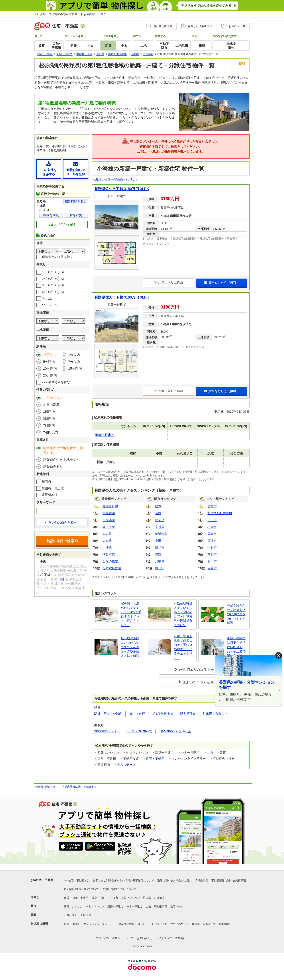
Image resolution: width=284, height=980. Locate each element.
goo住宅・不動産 (42, 880)
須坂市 (212, 541)
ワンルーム (50, 305)
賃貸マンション (130, 898)
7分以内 (74, 362)
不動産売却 (71, 915)
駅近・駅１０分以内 (108, 714)
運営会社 (180, 938)
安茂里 (160, 527)
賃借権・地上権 (53, 488)
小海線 (107, 548)
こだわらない (53, 398)
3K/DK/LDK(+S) (53, 285)
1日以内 (49, 411)
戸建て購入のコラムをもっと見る (205, 670)
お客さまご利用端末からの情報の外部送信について (123, 880)
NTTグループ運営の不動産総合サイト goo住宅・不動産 (70, 14)
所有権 (47, 482)
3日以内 (49, 418)
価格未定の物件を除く (57, 257)
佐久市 (212, 534)
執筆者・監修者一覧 (204, 924)
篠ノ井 (160, 548)
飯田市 (212, 561)
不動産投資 (160, 906)
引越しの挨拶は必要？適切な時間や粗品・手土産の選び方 (236, 647)
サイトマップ (164, 938)
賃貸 (67, 898)
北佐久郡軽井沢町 (220, 513)
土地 (210, 753)
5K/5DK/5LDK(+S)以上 (175, 731)
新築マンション (73, 906)
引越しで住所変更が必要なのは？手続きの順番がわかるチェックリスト (183, 647)
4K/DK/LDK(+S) (53, 292)
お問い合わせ (145, 938)
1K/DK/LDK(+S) (53, 272)
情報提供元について (47, 787)
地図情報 (224, 924)
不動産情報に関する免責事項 (79, 787)
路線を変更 (51, 215)
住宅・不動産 (155, 759)
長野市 (212, 506)
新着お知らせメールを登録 (76, 169)
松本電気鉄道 (112, 568)
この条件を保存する (49, 169)
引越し (76, 924)
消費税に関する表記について (119, 889)
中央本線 (109, 513)
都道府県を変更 (76, 201)
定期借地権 (50, 495)
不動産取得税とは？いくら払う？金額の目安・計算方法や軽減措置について (183, 614)
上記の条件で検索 (62, 541)
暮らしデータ (126, 765)
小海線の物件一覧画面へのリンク (115, 179)
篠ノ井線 (109, 527)
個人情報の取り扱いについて (81, 889)
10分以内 (50, 368)
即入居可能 (188, 714)
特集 (67, 924)
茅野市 (212, 554)
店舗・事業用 (80, 898)
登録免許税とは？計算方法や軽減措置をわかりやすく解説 (236, 614)
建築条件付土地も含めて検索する (63, 450)
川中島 (160, 561)
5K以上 (47, 298)
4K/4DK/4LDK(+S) (140, 731)
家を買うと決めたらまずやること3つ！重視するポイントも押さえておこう (131, 614)
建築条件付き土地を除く (61, 459)
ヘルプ (130, 938)
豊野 (158, 554)
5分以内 (49, 362)
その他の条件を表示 (60, 522)
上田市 (212, 520)
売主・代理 (137, 714)
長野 (158, 513)
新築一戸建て (115, 906)
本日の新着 (51, 405)
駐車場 (147, 898)
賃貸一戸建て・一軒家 (105, 898)
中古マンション (95, 906)
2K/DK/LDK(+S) (53, 279)
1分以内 (74, 355)
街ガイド (162, 924)
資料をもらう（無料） (222, 283)
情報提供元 (201, 880)
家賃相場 (159, 898)
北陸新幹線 (110, 506)
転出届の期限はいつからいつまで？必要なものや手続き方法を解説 (130, 647)
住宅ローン (177, 906)
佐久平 (160, 520)
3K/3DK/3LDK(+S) (107, 731)
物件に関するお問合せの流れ (174, 880)
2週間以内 (51, 432)
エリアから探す (62, 225)
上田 (158, 541)
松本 (158, 506)
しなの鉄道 (110, 561)
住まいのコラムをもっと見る (205, 682)
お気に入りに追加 (169, 283)
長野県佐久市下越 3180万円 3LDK (122, 189)
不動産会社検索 (125, 924)
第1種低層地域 (163, 714)
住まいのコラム (179, 924)
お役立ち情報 (39, 923)
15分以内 (75, 368)
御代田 (160, 568)
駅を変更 (76, 215)
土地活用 (86, 915)
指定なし (50, 355)
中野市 (212, 548)
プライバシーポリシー (109, 938)
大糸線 (107, 534)
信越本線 (109, 554)
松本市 (212, 527)
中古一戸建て (134, 906)
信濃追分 (161, 534)
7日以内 (49, 425)
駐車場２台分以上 (215, 714)
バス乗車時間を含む (56, 382)
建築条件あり (53, 466)
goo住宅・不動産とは (77, 880)
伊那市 (212, 568)
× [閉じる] (278, 655)
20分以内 (50, 375)
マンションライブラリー (98, 924)
